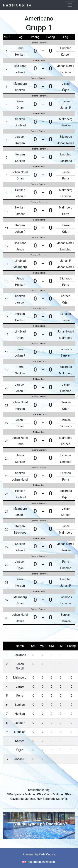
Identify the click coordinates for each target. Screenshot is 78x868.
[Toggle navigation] (70, 5)
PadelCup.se (17, 5)
